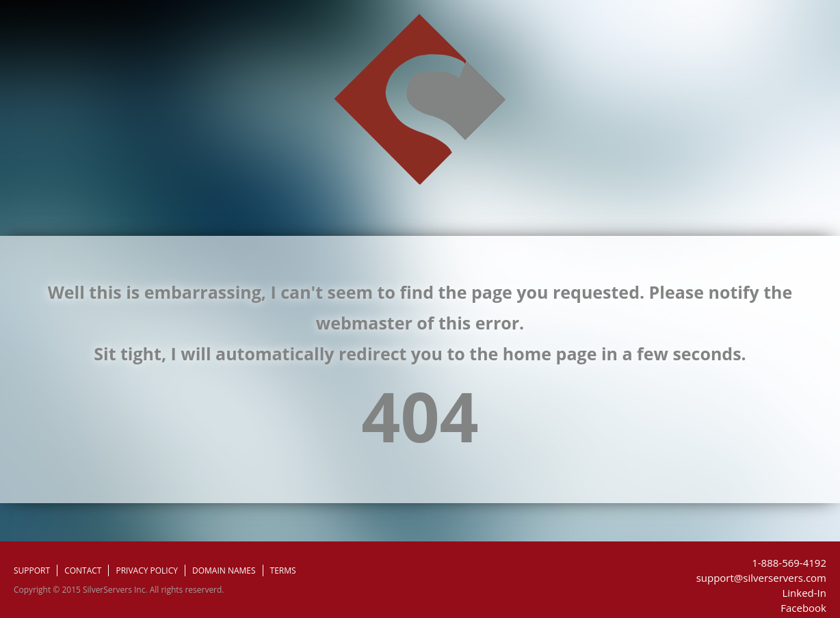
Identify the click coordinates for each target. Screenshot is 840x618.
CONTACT (83, 570)
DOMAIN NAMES (224, 570)
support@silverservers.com (761, 578)
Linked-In (804, 593)
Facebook (803, 608)
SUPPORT (32, 570)
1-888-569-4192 (789, 563)
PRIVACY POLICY (147, 570)
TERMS (283, 570)
